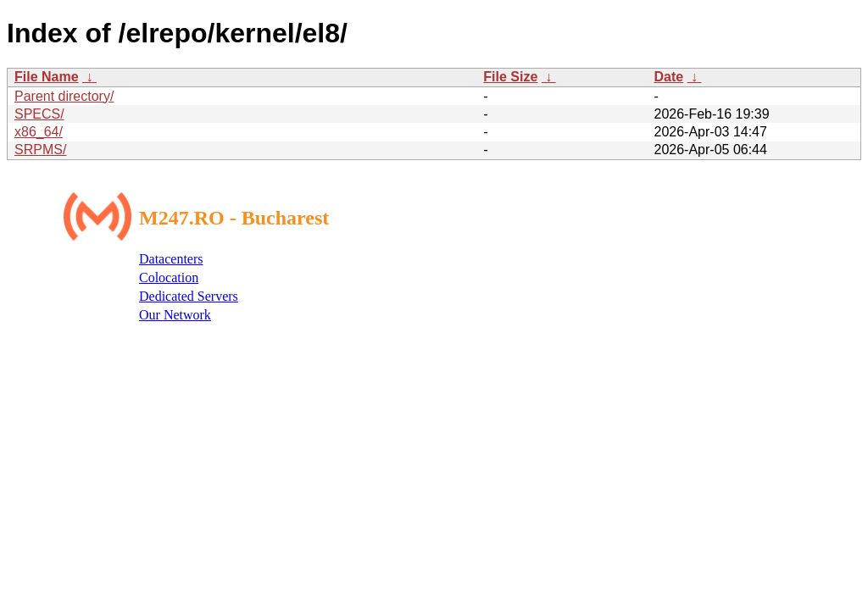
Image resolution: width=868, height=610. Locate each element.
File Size (510, 77)
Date (668, 77)
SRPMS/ (40, 150)
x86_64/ (39, 132)
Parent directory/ (64, 96)
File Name (47, 77)
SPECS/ (39, 114)
